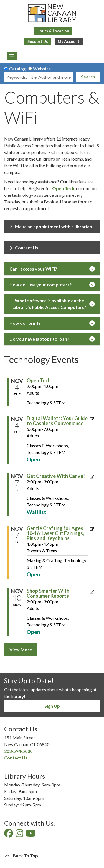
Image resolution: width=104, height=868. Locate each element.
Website (42, 69)
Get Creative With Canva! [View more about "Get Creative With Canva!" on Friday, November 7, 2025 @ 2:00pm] (56, 476)
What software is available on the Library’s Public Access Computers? (54, 304)
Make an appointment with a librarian (51, 226)
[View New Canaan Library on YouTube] (31, 835)
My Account (69, 41)
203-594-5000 (18, 751)
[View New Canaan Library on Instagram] (20, 835)
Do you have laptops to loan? (52, 339)
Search (88, 77)
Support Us (38, 41)
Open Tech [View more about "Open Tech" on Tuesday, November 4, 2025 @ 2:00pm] (39, 380)
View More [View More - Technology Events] (21, 649)
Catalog (17, 69)
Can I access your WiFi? (52, 269)
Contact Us (24, 248)
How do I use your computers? (52, 285)
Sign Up (52, 706)
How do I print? (52, 323)
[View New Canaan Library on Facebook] (9, 835)
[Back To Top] (52, 856)
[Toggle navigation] (12, 56)
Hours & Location (53, 31)
